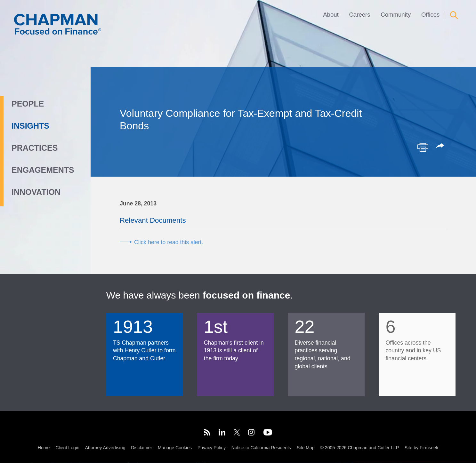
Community (396, 15)
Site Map (306, 448)
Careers (359, 15)
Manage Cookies (175, 448)
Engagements (43, 170)
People (28, 104)
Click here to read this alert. (169, 242)
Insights (30, 126)
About (331, 15)
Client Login (67, 448)
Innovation (36, 192)
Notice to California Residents (261, 448)
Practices (35, 148)
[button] (441, 146)
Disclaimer (141, 448)
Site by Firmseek (421, 448)
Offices (430, 15)
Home (44, 448)
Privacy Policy (212, 448)
